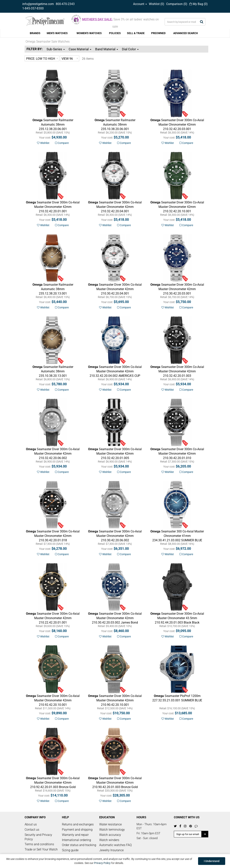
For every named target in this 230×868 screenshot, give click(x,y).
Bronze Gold (53, 783)
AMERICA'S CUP (115, 371)
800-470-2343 (65, 4)
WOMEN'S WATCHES (89, 33)
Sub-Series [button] (56, 49)
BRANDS (35, 33)
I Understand (212, 861)
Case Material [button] (80, 49)
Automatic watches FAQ (115, 845)
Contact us (32, 830)
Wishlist (43, 143)
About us (31, 824)
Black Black (177, 618)
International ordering (76, 840)
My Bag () (198, 4)
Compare (62, 143)
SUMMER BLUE (177, 536)
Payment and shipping (77, 830)
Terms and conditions (39, 844)
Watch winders (109, 840)
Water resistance (110, 824)
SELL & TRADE (136, 33)
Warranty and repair (75, 835)
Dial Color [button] (130, 49)
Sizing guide (70, 850)
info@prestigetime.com (38, 4)
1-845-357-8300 (33, 8)
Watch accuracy (110, 835)
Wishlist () (157, 4)
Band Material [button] (107, 49)
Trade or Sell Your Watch (41, 849)
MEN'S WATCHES (57, 33)
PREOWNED (158, 33)
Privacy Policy (102, 863)
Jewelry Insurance (111, 850)
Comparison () (177, 4)
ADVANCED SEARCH (186, 33)
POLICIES (115, 33)
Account (140, 4)
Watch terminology (112, 830)
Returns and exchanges (78, 824)
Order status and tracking (79, 845)
